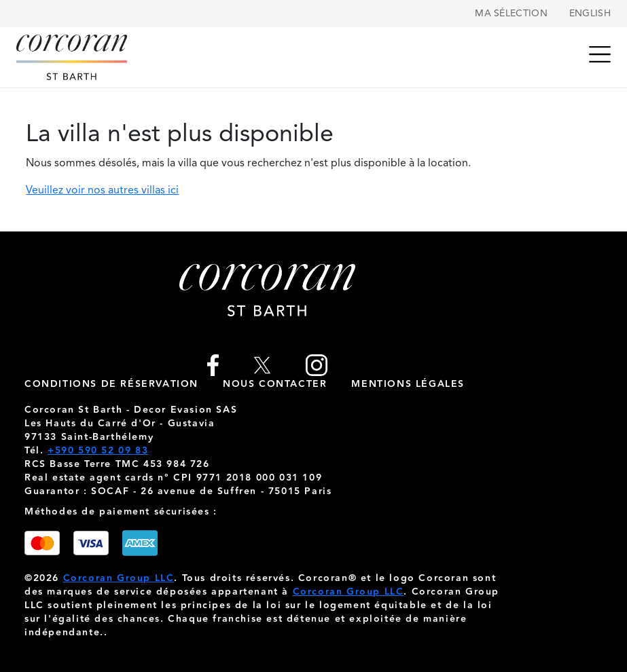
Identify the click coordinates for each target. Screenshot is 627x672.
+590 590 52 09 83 (98, 451)
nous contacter (275, 384)
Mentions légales (408, 384)
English (590, 14)
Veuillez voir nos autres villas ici (102, 191)
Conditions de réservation (111, 384)
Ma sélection (511, 14)
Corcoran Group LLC (119, 578)
